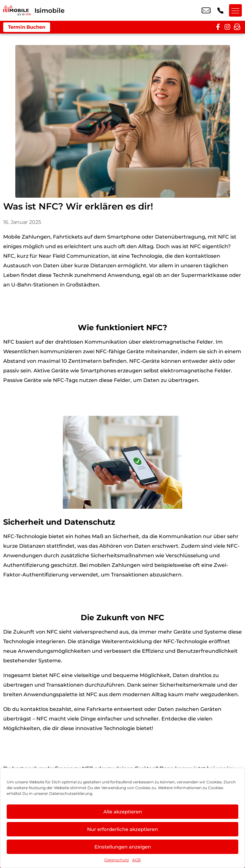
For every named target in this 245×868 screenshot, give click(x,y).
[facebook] (218, 27)
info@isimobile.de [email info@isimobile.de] (206, 11)
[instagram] (227, 27)
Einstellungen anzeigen (123, 847)
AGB (136, 860)
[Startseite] (17, 10)
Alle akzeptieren (123, 812)
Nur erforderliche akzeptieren (122, 829)
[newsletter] (237, 27)
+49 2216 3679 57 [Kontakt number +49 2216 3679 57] (220, 11)
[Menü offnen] (235, 11)
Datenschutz (117, 860)
